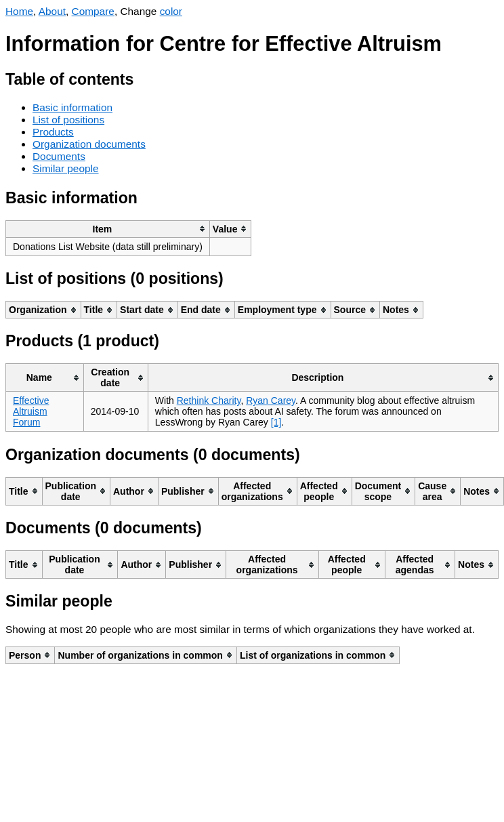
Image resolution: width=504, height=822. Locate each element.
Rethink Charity (209, 400)
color (171, 11)
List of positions (68, 120)
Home (19, 11)
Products (53, 132)
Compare (93, 11)
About (52, 11)
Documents (59, 156)
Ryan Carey (271, 400)
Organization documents (89, 144)
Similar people (66, 168)
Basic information (72, 107)
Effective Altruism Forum (31, 411)
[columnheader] (108, 229)
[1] (276, 422)
